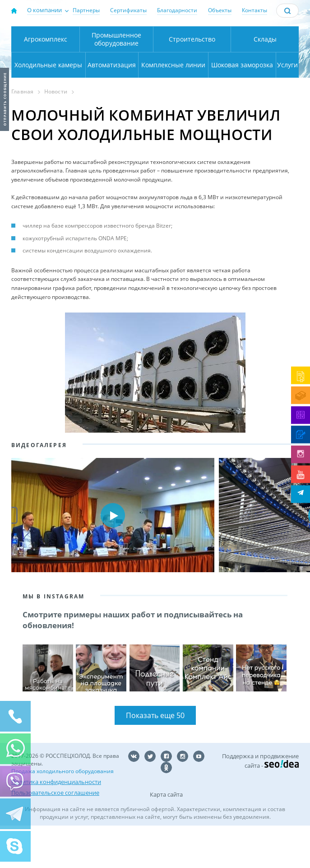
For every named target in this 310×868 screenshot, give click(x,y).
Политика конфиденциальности (56, 824)
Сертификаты (128, 10)
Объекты (220, 10)
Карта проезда (123, 62)
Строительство (192, 82)
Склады (265, 82)
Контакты (254, 10)
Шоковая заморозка (242, 107)
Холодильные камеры (48, 107)
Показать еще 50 (155, 758)
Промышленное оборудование (116, 82)
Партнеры (86, 10)
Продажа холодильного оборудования (62, 814)
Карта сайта (166, 837)
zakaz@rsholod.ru (276, 61)
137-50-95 (275, 34)
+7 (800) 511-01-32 (275, 49)
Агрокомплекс (46, 82)
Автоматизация (112, 107)
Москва (103, 36)
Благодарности (177, 10)
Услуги (287, 107)
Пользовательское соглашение (55, 835)
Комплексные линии (173, 107)
